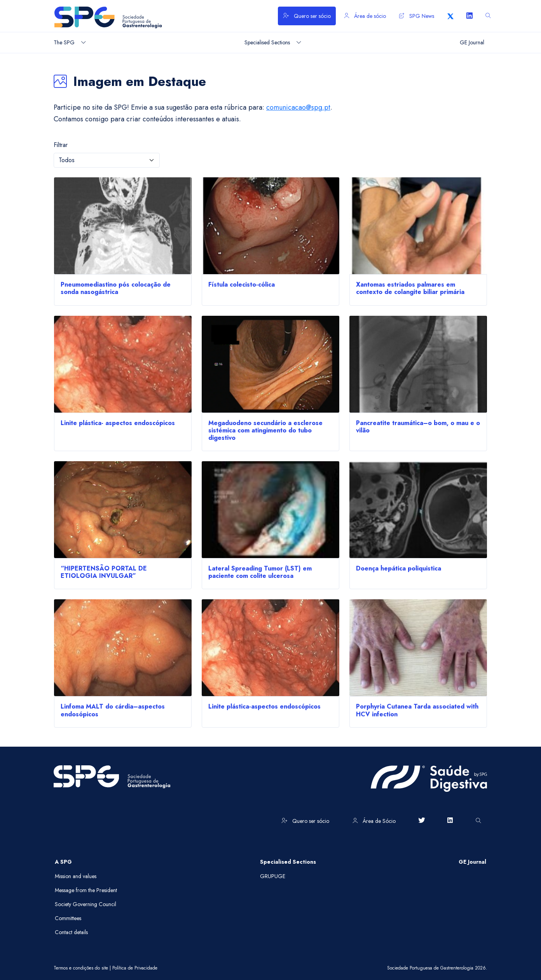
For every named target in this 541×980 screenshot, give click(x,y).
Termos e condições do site (81, 968)
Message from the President (86, 890)
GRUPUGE (273, 876)
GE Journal (472, 862)
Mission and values (76, 876)
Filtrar (61, 145)
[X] (450, 16)
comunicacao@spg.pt (298, 107)
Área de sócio (365, 16)
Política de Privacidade (135, 968)
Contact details (71, 932)
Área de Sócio (374, 821)
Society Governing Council (86, 904)
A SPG (63, 862)
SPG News (417, 16)
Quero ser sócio (307, 16)
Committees (68, 918)
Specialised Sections (288, 862)
